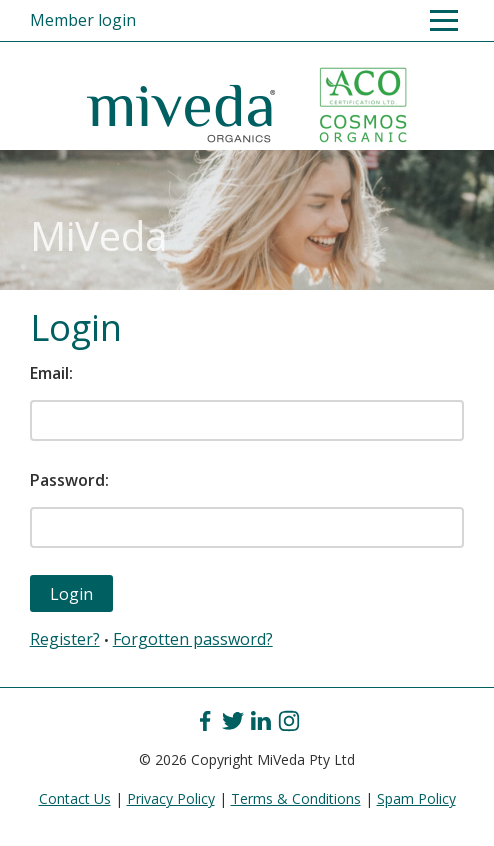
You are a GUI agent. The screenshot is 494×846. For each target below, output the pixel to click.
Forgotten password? (193, 639)
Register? (65, 639)
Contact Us (75, 798)
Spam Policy (416, 798)
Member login (83, 20)
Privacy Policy (171, 798)
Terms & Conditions (296, 798)
